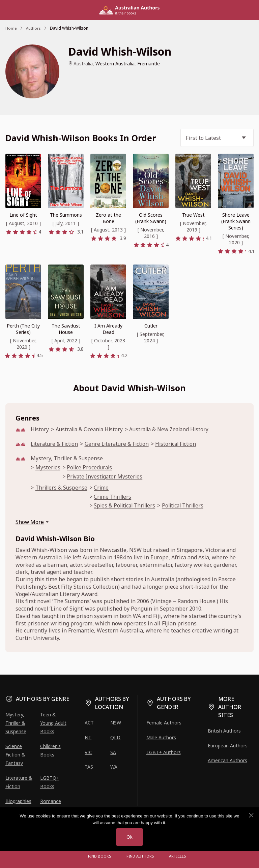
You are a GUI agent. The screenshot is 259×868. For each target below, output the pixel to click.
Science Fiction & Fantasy (15, 755)
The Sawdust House (66, 329)
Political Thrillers (189, 508)
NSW (116, 723)
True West (193, 215)
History (40, 429)
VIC (88, 752)
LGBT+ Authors (164, 752)
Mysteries (48, 469)
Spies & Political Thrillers (128, 508)
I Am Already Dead (108, 329)
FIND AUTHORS (140, 856)
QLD (115, 737)
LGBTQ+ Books (50, 782)
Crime (103, 489)
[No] (251, 815)
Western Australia (115, 64)
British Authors (224, 731)
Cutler (151, 326)
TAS (89, 767)
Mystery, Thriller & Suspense (68, 459)
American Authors (227, 760)
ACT (89, 723)
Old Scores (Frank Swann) (151, 218)
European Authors (228, 746)
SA (113, 752)
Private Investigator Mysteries (106, 478)
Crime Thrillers (115, 499)
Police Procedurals (91, 469)
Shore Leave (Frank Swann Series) (236, 221)
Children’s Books (50, 750)
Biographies (18, 801)
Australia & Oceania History (91, 429)
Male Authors (161, 737)
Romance (51, 801)
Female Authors (164, 723)
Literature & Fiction (55, 444)
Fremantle (149, 64)
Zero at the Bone (108, 218)
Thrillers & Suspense (62, 489)
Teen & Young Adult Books (53, 723)
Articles (177, 856)
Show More (30, 524)
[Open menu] (76, 856)
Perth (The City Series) (23, 329)
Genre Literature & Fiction (120, 444)
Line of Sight (23, 215)
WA (114, 767)
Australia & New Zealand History (174, 429)
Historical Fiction (181, 444)
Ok (129, 837)
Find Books (101, 856)
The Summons (66, 215)
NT (88, 737)
